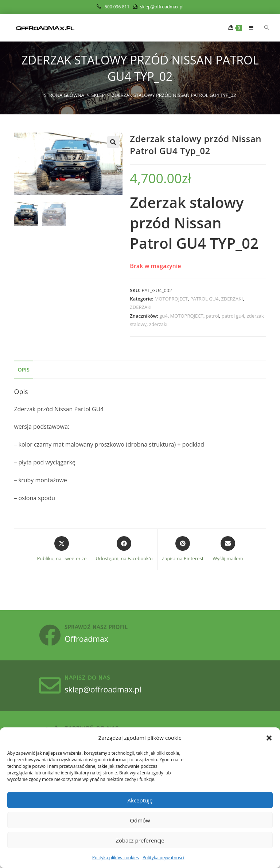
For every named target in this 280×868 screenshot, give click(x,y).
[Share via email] (228, 549)
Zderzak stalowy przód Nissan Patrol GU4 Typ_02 (174, 95)
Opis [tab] (23, 370)
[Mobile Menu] (249, 28)
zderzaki (158, 324)
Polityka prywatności (163, 858)
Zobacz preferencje (140, 840)
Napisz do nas (92, 683)
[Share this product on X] (62, 549)
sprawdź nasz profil (100, 629)
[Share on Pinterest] (183, 549)
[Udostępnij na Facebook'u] (124, 549)
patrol (213, 316)
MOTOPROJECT (171, 299)
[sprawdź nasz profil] (52, 637)
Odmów (140, 820)
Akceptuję (140, 800)
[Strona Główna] (64, 95)
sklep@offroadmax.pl (110, 694)
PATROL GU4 (205, 299)
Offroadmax (92, 640)
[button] (269, 738)
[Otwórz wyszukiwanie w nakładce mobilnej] (262, 28)
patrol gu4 (233, 316)
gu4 (163, 316)
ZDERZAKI (232, 299)
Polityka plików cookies (116, 858)
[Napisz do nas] (52, 690)
